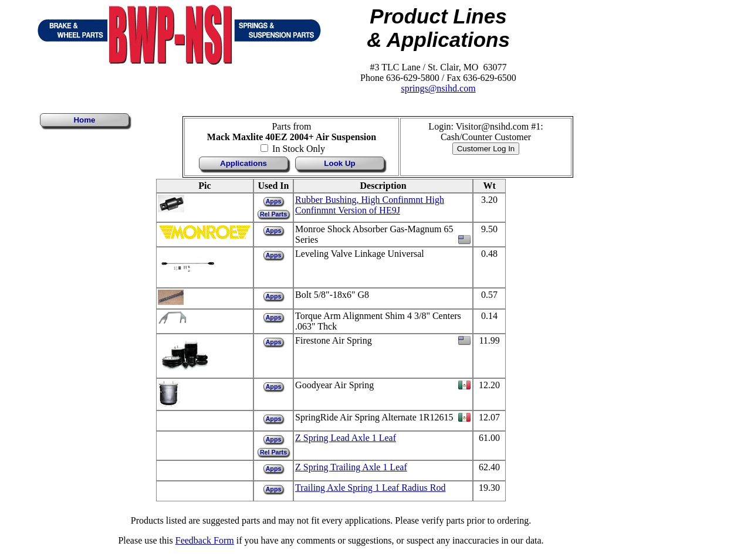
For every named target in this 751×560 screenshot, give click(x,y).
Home (84, 120)
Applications (243, 163)
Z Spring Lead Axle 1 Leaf (346, 438)
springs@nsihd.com (438, 88)
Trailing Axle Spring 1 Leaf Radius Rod (370, 488)
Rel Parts (273, 214)
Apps (274, 201)
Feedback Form (205, 540)
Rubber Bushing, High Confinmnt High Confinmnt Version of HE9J (370, 205)
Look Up (339, 163)
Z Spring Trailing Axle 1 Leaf (351, 467)
